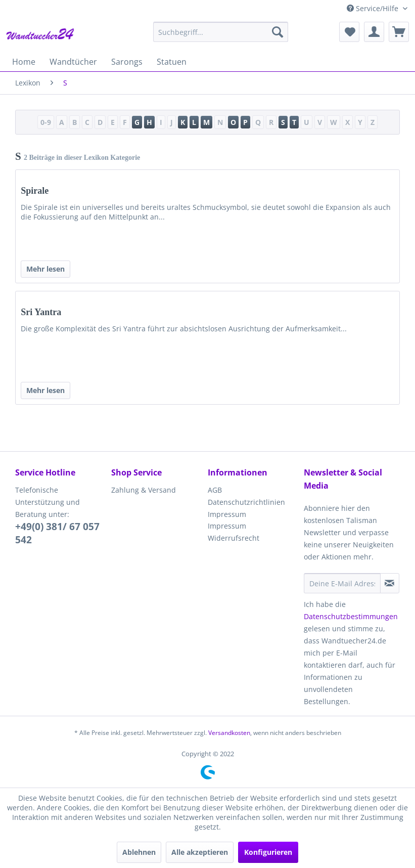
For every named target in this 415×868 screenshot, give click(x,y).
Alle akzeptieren (200, 852)
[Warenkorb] (399, 32)
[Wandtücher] (73, 62)
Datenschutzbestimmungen (351, 616)
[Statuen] (172, 62)
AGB (215, 490)
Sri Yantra (41, 312)
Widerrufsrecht (234, 538)
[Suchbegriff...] (221, 32)
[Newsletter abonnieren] (390, 583)
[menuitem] (221, 32)
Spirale (35, 191)
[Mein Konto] (374, 32)
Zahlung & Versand (144, 490)
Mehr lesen (45, 269)
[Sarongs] (127, 62)
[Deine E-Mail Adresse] (342, 583)
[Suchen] (278, 32)
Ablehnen (139, 852)
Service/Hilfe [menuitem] (374, 8)
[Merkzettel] (349, 32)
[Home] (24, 62)
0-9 (46, 122)
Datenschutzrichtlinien (246, 502)
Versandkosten (229, 733)
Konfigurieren (268, 852)
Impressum (227, 514)
